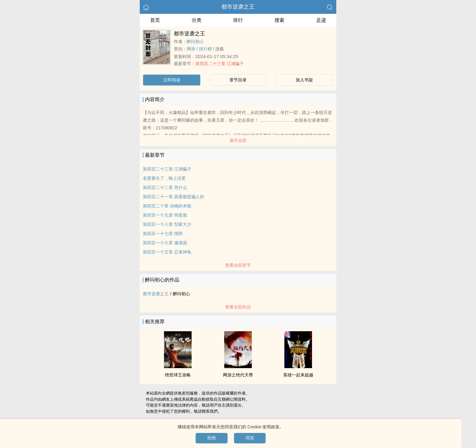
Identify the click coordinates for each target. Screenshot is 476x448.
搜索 (279, 20)
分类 (197, 20)
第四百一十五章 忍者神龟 (167, 252)
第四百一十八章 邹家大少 (167, 224)
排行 (238, 20)
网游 (191, 49)
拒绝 (212, 438)
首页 (155, 20)
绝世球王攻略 (178, 375)
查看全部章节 (238, 265)
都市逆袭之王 (238, 7)
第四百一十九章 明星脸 (165, 215)
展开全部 (238, 140)
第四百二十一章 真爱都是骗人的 (174, 197)
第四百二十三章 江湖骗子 (220, 64)
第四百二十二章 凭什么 (165, 187)
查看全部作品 (238, 307)
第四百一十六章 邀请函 (165, 243)
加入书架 (304, 80)
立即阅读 (172, 80)
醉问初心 (195, 41)
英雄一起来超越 (298, 375)
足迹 (321, 20)
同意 (250, 438)
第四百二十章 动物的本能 (167, 206)
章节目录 (238, 80)
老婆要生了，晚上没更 (164, 178)
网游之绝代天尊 (238, 375)
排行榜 (205, 49)
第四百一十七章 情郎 (163, 234)
